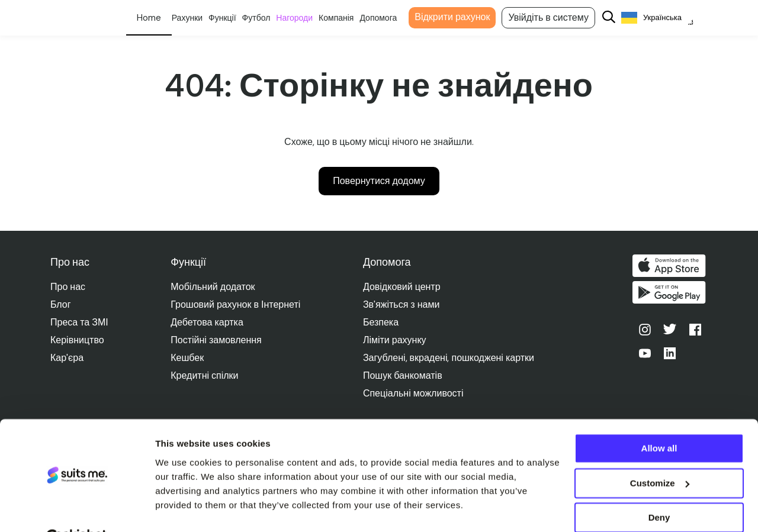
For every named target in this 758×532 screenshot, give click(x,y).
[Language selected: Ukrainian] (666, 18)
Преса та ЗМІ (79, 322)
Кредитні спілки (205, 375)
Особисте (157, 18)
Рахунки (195, 18)
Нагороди (303, 18)
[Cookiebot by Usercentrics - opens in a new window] (77, 509)
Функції (231, 18)
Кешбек (188, 358)
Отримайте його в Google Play (671, 294)
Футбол (265, 18)
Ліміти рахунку (396, 340)
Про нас (68, 287)
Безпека (382, 322)
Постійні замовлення (216, 340)
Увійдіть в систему (557, 17)
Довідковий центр (403, 287)
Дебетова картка (208, 322)
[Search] (618, 18)
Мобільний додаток (213, 287)
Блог (61, 304)
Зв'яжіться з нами (402, 304)
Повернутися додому (379, 181)
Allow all (659, 420)
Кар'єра (67, 358)
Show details (183, 509)
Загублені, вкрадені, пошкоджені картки (450, 358)
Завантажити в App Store (671, 266)
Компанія (345, 18)
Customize (660, 454)
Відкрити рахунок (461, 17)
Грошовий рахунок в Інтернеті (236, 304)
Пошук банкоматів (404, 375)
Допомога (387, 18)
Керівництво (77, 340)
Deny (659, 489)
